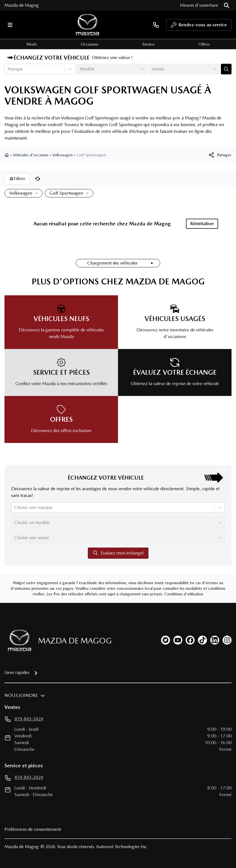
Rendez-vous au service (199, 26)
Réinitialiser (202, 224)
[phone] (156, 25)
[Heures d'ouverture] (199, 5)
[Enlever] (36, 194)
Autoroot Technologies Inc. (122, 847)
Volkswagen (62, 155)
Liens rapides (17, 672)
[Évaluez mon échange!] (226, 69)
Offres (204, 44)
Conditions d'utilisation (184, 594)
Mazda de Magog (22, 5)
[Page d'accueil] (18, 641)
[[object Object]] (220, 155)
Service (148, 44)
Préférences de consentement (33, 829)
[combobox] (8, 69)
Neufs (32, 44)
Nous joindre (21, 695)
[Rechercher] (226, 5)
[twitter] (166, 640)
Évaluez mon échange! (118, 553)
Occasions (90, 44)
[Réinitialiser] (38, 179)
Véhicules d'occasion (31, 155)
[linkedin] (215, 640)
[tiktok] (202, 640)
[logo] (88, 25)
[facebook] (190, 640)
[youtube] (178, 640)
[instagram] (227, 640)
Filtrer (17, 179)
